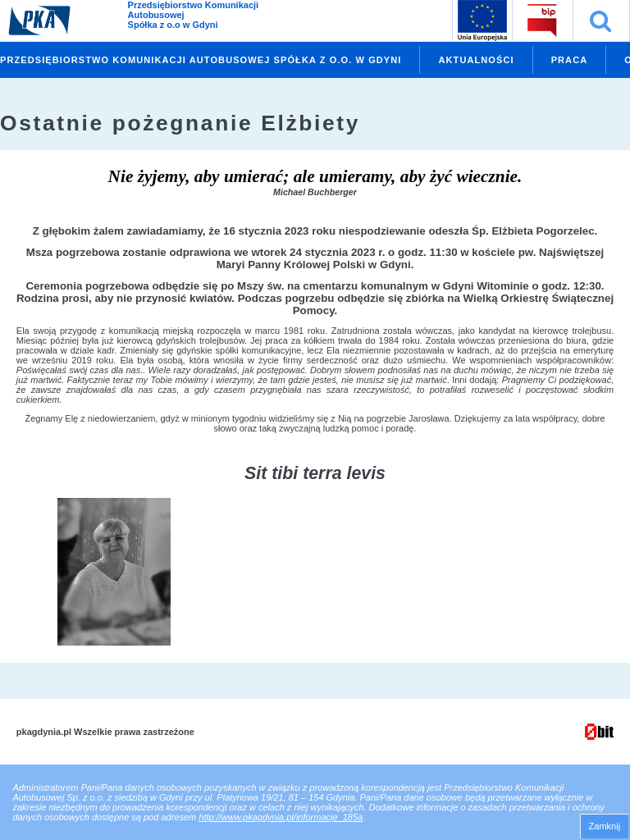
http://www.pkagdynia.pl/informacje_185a (281, 817)
